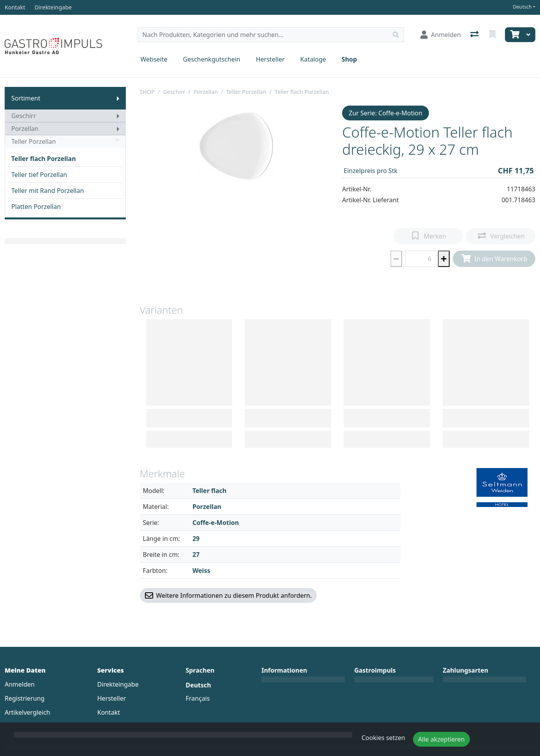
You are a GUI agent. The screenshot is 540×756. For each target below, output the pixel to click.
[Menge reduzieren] (396, 259)
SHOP (147, 92)
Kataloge (313, 59)
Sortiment (26, 98)
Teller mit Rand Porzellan (48, 191)
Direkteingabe (118, 684)
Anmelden (20, 684)
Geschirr (24, 116)
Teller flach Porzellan (44, 159)
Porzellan (25, 129)
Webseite (154, 59)
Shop (349, 59)
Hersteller (270, 59)
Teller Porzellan (65, 141)
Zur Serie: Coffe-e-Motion (386, 113)
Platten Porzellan (36, 207)
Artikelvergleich (27, 712)
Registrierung (25, 698)
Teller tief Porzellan (39, 175)
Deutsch (522, 7)
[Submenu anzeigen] (118, 98)
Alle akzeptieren (441, 739)
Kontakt (109, 712)
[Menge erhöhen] (444, 259)
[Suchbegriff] (263, 35)
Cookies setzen (383, 738)
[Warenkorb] (514, 35)
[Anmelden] (441, 35)
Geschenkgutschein (212, 59)
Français (198, 698)
